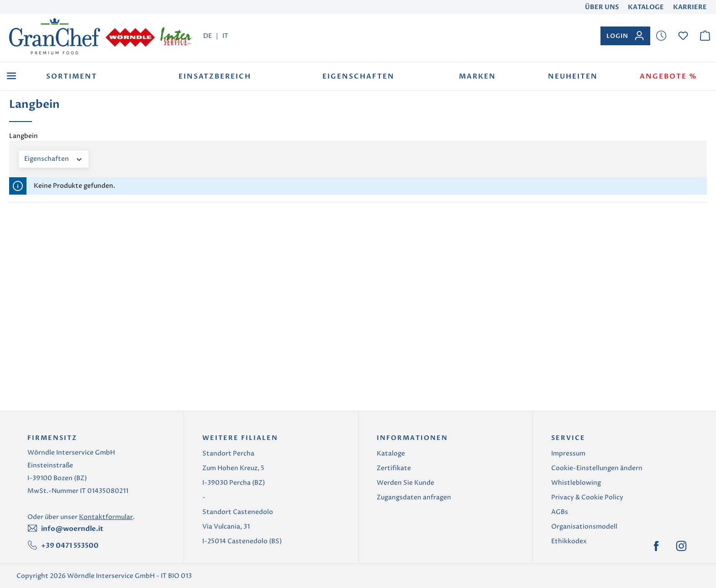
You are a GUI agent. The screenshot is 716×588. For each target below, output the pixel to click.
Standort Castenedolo (238, 512)
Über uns (602, 7)
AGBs (560, 512)
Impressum (568, 453)
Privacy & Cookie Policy (587, 497)
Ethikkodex (569, 541)
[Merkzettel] (661, 36)
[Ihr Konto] (625, 36)
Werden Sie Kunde (405, 483)
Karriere (690, 7)
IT (225, 36)
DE (208, 36)
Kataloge (646, 7)
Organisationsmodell (584, 527)
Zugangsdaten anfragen (414, 497)
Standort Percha (228, 453)
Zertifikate (394, 468)
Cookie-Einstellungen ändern (597, 468)
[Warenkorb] (705, 36)
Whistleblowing (576, 483)
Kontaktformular (106, 517)
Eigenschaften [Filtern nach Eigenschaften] (54, 159)
